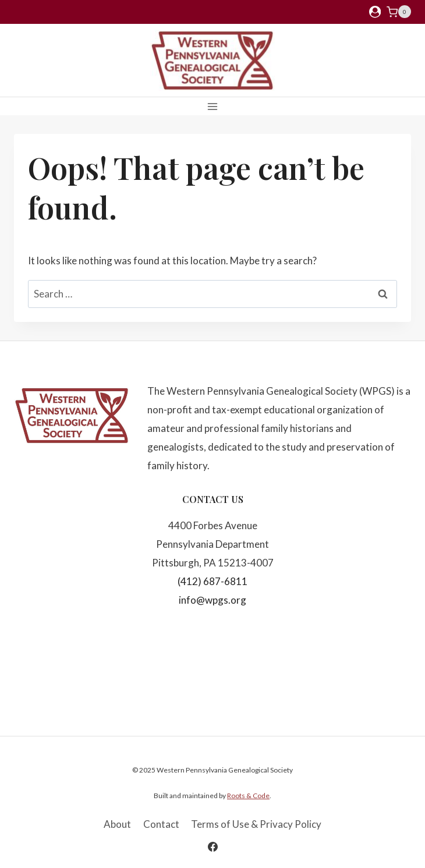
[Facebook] (212, 846)
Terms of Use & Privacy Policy (256, 824)
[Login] (375, 12)
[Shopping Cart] (399, 12)
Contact (161, 824)
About (117, 824)
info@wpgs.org (212, 600)
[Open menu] (213, 106)
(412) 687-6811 (212, 581)
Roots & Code (248, 796)
